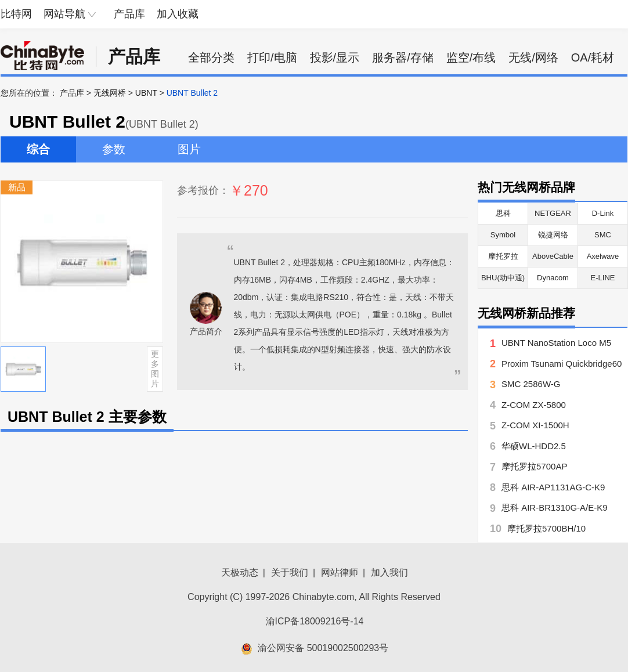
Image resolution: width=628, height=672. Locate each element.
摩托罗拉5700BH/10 (546, 528)
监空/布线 (471, 57)
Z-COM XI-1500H (535, 425)
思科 (503, 213)
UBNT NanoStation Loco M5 (556, 343)
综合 (38, 149)
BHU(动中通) (503, 278)
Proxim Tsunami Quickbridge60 (562, 364)
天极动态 (240, 572)
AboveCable (553, 256)
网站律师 (340, 572)
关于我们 (290, 572)
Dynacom (553, 278)
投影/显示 (335, 57)
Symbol (503, 235)
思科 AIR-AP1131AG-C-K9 (553, 487)
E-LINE (603, 278)
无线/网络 (533, 57)
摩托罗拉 (503, 256)
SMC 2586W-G (531, 384)
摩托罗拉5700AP (534, 466)
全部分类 (211, 57)
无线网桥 (110, 93)
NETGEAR (553, 213)
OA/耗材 (593, 57)
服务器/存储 (403, 57)
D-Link (603, 213)
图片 (189, 149)
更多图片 (155, 368)
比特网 (16, 14)
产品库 (129, 14)
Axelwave (603, 256)
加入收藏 (178, 14)
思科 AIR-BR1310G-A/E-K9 (555, 507)
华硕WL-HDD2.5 (534, 446)
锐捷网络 (553, 235)
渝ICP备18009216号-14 (315, 621)
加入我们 (389, 572)
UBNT (146, 93)
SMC (603, 235)
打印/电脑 (272, 57)
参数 (114, 149)
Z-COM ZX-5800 (534, 405)
